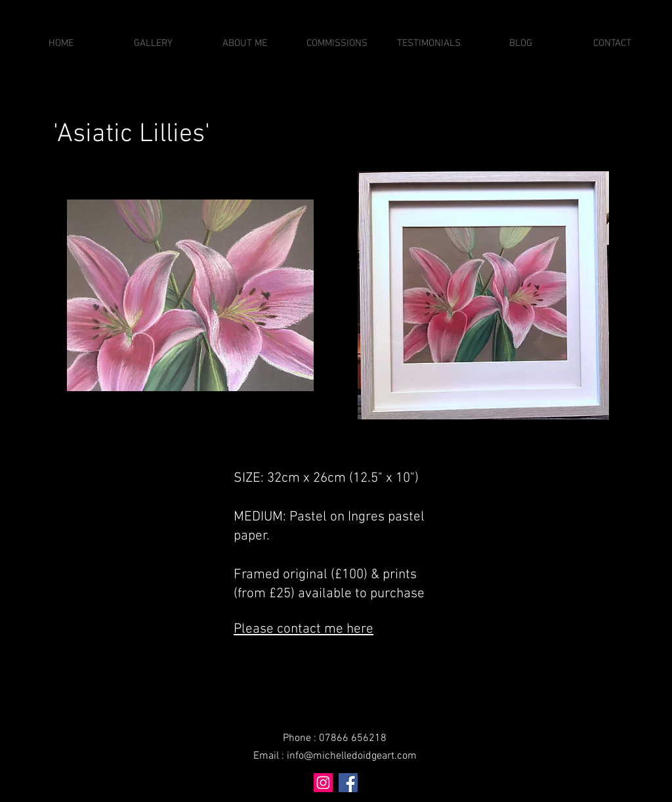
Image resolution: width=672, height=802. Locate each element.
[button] (153, 44)
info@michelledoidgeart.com (352, 756)
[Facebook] (348, 783)
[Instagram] (323, 783)
